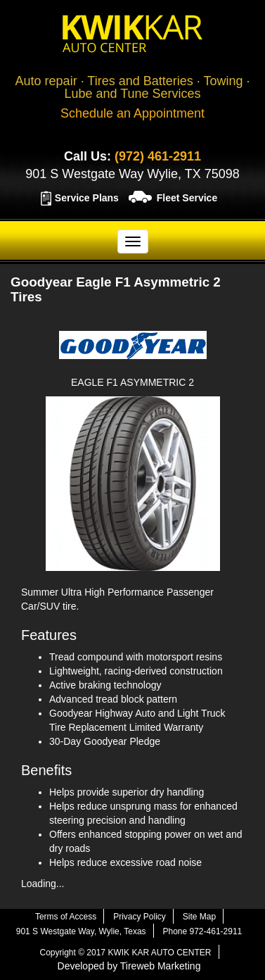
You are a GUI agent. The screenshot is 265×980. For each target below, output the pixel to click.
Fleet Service (187, 198)
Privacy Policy (140, 917)
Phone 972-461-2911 (202, 931)
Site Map (199, 917)
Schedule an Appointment (132, 113)
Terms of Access (66, 917)
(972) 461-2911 (158, 156)
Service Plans (87, 198)
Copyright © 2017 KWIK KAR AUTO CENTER (125, 953)
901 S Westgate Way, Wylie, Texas (81, 931)
